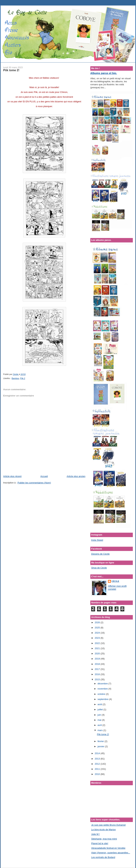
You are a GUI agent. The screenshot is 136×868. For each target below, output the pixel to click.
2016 (98, 674)
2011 (98, 769)
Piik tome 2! (103, 734)
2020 (98, 654)
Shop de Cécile (99, 568)
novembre (103, 689)
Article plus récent (12, 476)
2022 (98, 643)
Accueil (44, 476)
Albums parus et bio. (104, 73)
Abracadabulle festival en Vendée (108, 848)
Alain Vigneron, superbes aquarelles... (111, 853)
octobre (102, 694)
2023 (98, 638)
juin (100, 715)
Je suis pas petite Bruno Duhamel (108, 825)
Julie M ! (95, 834)
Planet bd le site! (100, 843)
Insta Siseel (97, 540)
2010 (98, 774)
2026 (98, 622)
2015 (98, 679)
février (101, 741)
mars (100, 730)
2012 (98, 764)
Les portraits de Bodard (103, 857)
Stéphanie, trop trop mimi (104, 839)
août (100, 704)
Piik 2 (23, 378)
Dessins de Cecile (100, 554)
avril (100, 725)
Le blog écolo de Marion (104, 830)
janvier (101, 746)
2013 (98, 759)
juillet (100, 709)
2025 (98, 628)
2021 (98, 648)
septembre (103, 699)
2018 (98, 664)
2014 (98, 753)
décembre (103, 684)
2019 (98, 659)
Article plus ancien (76, 476)
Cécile (115, 581)
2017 (98, 669)
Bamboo (15, 378)
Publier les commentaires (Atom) (34, 483)
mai (100, 720)
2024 (98, 633)
